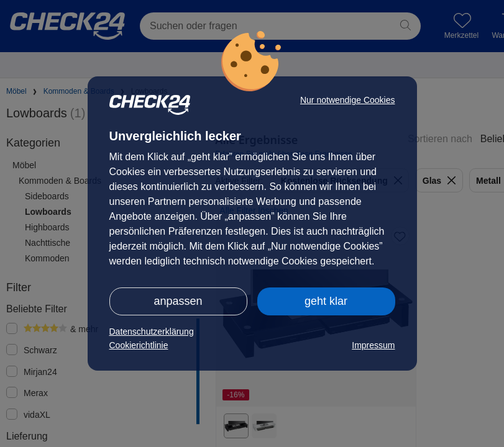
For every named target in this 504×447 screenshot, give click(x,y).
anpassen (178, 301)
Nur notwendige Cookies (348, 100)
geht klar (326, 301)
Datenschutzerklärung (152, 332)
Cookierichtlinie (139, 345)
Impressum (373, 345)
